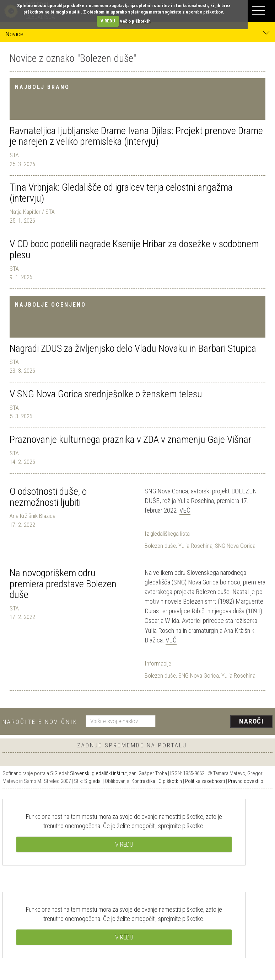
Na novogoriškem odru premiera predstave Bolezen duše (63, 584)
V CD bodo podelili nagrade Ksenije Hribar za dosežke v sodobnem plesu (134, 249)
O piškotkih (170, 781)
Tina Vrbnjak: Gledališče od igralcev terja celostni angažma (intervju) (121, 193)
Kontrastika (143, 781)
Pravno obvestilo (246, 781)
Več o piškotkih (135, 21)
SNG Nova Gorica (235, 546)
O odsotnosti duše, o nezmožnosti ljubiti (48, 497)
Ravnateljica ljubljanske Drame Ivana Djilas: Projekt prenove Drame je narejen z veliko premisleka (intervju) (136, 136)
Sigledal (93, 781)
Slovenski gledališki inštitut (98, 773)
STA (14, 155)
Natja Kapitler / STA (32, 212)
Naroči (251, 721)
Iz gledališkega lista (167, 534)
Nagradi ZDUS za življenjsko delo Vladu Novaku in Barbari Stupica (133, 348)
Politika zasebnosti (205, 781)
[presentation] (217, 722)
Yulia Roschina (195, 546)
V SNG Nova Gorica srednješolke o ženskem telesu (106, 394)
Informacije (158, 663)
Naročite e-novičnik (40, 722)
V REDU (108, 21)
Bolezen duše (160, 546)
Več (185, 510)
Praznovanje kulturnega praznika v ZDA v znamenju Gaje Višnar (131, 439)
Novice (137, 34)
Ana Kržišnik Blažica (33, 516)
